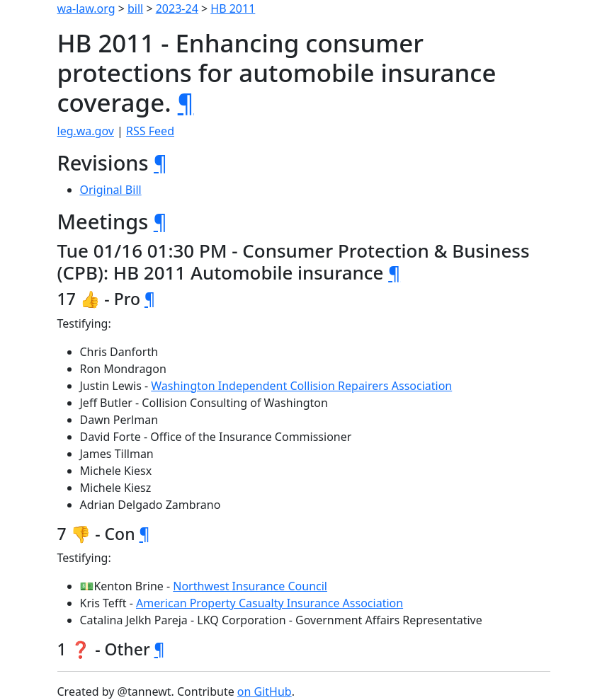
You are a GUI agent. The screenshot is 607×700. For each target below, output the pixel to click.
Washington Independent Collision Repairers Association (301, 386)
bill (135, 8)
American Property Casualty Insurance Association (270, 603)
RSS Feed (150, 131)
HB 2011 (233, 8)
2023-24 (177, 8)
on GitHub (265, 692)
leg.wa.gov (86, 131)
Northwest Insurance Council (250, 586)
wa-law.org (86, 8)
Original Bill (111, 190)
